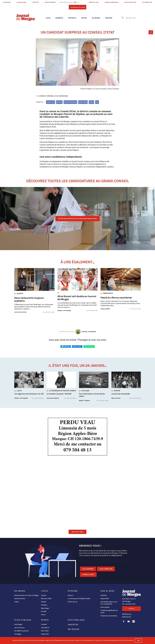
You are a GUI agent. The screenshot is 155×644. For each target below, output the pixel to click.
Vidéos (17, 602)
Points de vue (72, 602)
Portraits (72, 18)
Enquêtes (59, 18)
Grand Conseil (83, 102)
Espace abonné (50, 2)
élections (59, 102)
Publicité (103, 595)
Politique (44, 605)
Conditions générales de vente (109, 612)
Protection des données (109, 616)
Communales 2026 (77, 7)
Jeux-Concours (19, 628)
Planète (44, 602)
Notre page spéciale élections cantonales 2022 (77, 219)
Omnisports (45, 628)
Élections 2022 (76, 620)
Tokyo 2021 (45, 634)
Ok (139, 640)
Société (44, 611)
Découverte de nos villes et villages (26, 595)
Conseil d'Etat (51, 102)
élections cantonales (70, 102)
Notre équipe (105, 607)
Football (44, 624)
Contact (131, 609)
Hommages (18, 624)
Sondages (18, 634)
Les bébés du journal (21, 631)
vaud (97, 102)
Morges (91, 102)
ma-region (74, 629)
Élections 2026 (46, 599)
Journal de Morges (46, 96)
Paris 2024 (45, 631)
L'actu (48, 18)
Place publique (23, 620)
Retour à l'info (77, 532)
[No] (153, 641)
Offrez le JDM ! (88, 575)
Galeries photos (20, 599)
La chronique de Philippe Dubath (79, 599)
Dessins (71, 595)
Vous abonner (88, 569)
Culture (44, 595)
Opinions (109, 18)
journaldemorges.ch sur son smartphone (109, 603)
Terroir (43, 615)
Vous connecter (106, 569)
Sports (84, 18)
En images (96, 18)
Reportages (45, 608)
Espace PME (105, 599)
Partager (90, 347)
